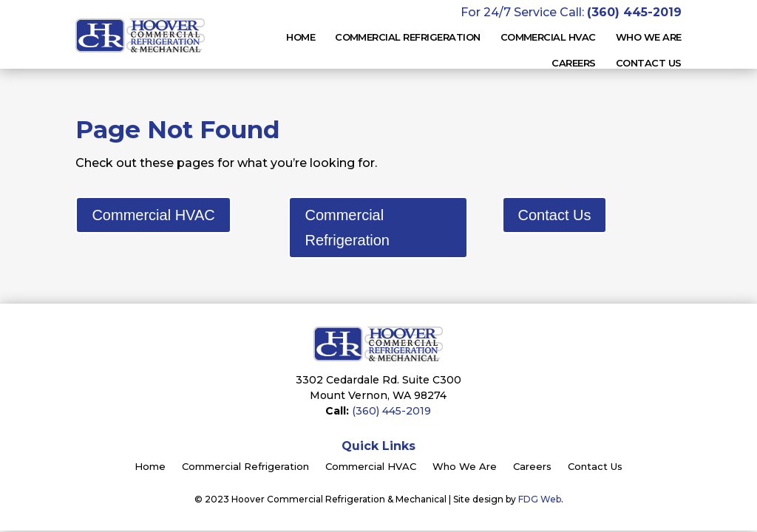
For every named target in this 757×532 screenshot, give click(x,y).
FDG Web (540, 499)
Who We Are (465, 467)
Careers (573, 63)
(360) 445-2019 (391, 411)
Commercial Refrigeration (408, 37)
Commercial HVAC (153, 215)
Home (301, 37)
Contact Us (649, 63)
